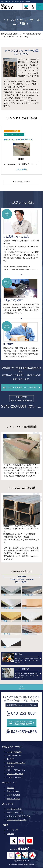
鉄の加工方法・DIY (15, 812)
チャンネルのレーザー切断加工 (18, 140)
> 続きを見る (22, 169)
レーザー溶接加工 (14, 755)
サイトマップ (12, 830)
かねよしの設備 (13, 799)
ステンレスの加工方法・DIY (19, 816)
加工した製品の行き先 (16, 770)
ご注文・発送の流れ (15, 774)
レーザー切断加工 (14, 752)
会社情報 (11, 788)
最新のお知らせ (13, 791)
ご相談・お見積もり (15, 777)
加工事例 (11, 766)
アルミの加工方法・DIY (17, 820)
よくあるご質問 (13, 795)
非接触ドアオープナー (16, 763)
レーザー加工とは (14, 809)
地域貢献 (11, 834)
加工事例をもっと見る (21, 182)
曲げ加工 (11, 759)
